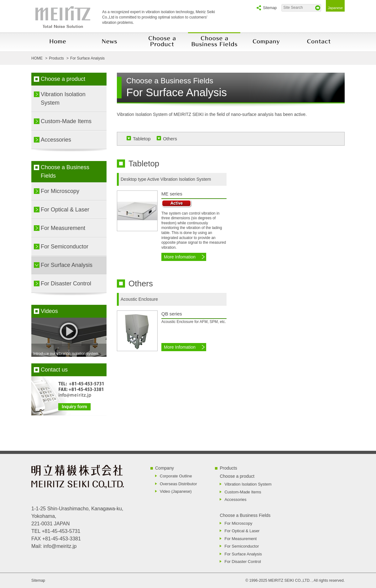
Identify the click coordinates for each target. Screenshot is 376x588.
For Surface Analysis (67, 265)
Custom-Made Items (66, 121)
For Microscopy (60, 191)
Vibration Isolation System (63, 99)
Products (228, 468)
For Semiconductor (65, 247)
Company (164, 468)
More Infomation (180, 257)
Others (170, 139)
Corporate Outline (176, 476)
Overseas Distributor (178, 484)
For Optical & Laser (65, 210)
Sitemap (270, 8)
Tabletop (142, 139)
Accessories (56, 140)
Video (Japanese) (176, 491)
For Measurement (63, 228)
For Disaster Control (66, 284)
